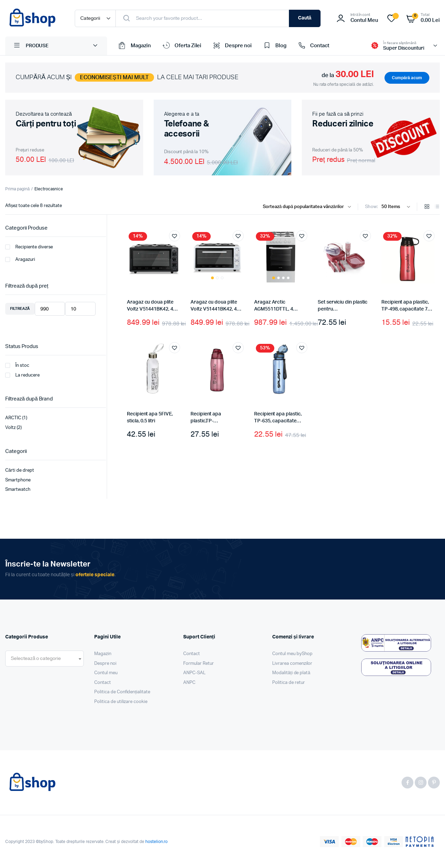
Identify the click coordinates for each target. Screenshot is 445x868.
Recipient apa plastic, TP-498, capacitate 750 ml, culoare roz (407, 309)
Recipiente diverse (29, 247)
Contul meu (106, 673)
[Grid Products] (427, 207)
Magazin (134, 46)
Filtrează (20, 309)
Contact (313, 46)
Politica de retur (289, 683)
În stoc (17, 365)
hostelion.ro (157, 842)
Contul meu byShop (292, 654)
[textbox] (36, 659)
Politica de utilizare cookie (121, 702)
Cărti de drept (20, 470)
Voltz (10, 428)
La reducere (22, 375)
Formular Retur (199, 664)
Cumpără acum (407, 78)
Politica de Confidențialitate (122, 692)
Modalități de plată (291, 673)
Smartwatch (18, 490)
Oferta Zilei (181, 46)
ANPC (189, 683)
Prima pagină (17, 189)
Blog (274, 46)
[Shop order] (309, 207)
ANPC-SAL (194, 673)
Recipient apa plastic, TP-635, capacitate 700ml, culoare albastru (280, 421)
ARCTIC (13, 418)
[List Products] (437, 207)
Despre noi (232, 46)
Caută (305, 18)
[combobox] (44, 659)
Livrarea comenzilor (292, 664)
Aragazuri (20, 259)
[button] (175, 236)
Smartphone (18, 480)
